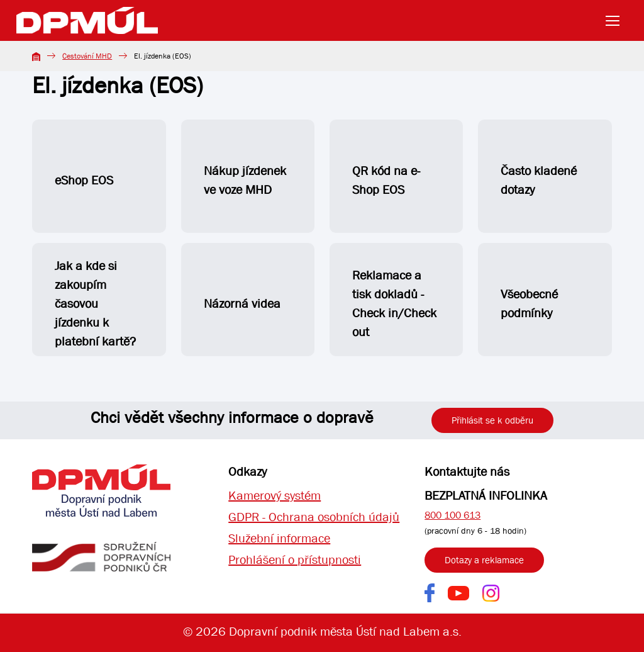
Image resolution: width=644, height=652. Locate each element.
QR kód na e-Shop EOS (386, 180)
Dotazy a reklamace (484, 560)
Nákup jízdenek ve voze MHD (245, 180)
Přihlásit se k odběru (492, 420)
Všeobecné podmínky (529, 304)
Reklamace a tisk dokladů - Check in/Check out (394, 304)
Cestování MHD (87, 56)
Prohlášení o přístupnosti (295, 560)
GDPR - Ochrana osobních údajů (314, 517)
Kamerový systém (275, 496)
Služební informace (279, 538)
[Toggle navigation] (616, 21)
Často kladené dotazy (539, 180)
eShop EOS (94, 185)
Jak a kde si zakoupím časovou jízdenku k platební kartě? (95, 304)
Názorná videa (242, 304)
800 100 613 (452, 515)
